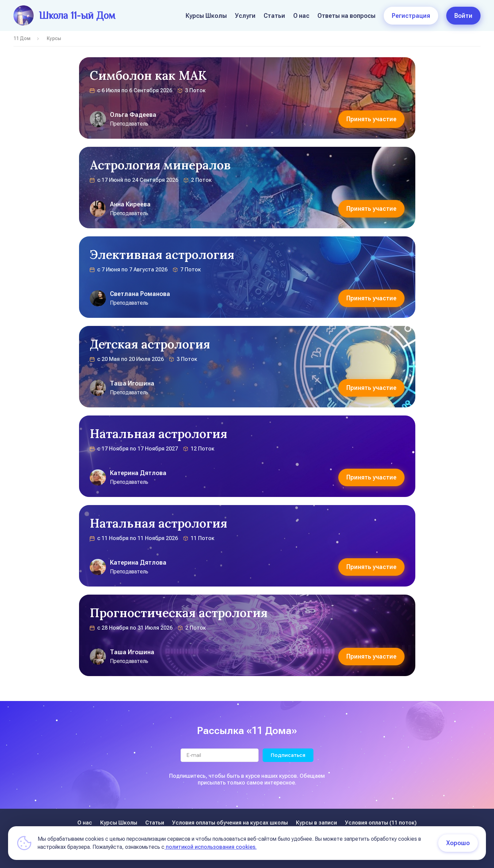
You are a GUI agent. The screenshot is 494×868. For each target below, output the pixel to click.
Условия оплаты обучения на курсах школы (230, 823)
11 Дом (22, 38)
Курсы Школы (206, 16)
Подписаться (288, 755)
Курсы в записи (316, 823)
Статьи (274, 16)
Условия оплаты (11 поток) (381, 823)
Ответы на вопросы (347, 16)
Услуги (245, 16)
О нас (301, 16)
